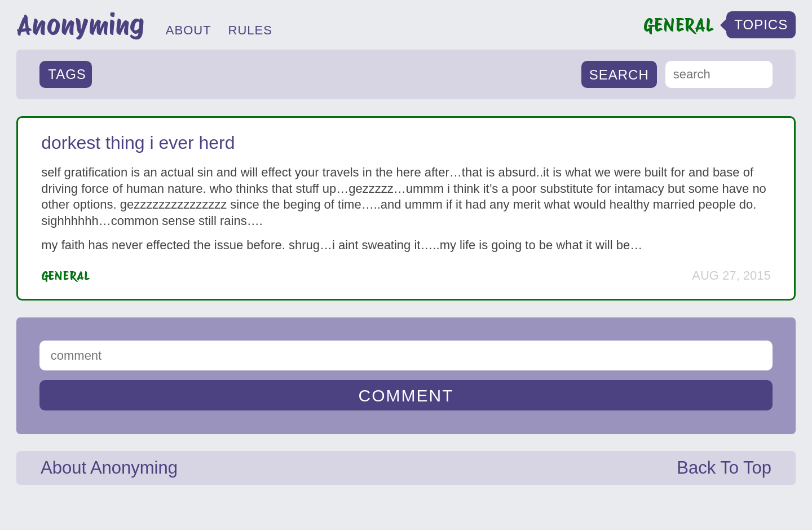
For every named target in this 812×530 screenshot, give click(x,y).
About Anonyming (109, 468)
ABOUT (189, 30)
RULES (250, 30)
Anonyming (80, 25)
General (66, 276)
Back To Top (724, 468)
